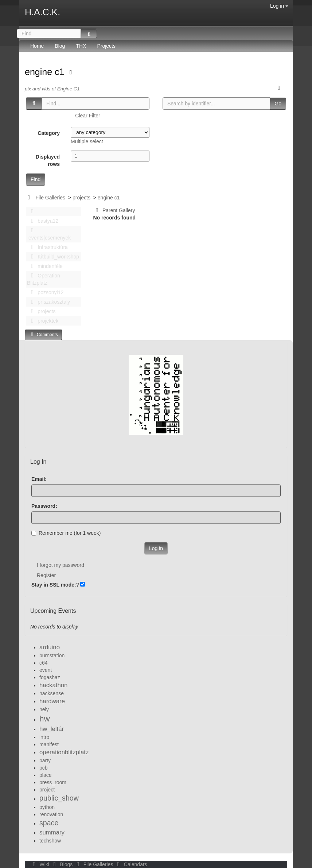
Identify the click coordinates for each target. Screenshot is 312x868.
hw (45, 719)
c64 (44, 663)
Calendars (131, 864)
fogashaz (50, 677)
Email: (39, 479)
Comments (43, 334)
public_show (59, 798)
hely (44, 709)
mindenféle (45, 266)
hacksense (52, 693)
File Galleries (50, 198)
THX (81, 46)
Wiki (40, 864)
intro (44, 737)
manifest (49, 744)
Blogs (62, 864)
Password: (44, 506)
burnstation (52, 655)
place (45, 775)
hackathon (53, 685)
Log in (279, 6)
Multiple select (87, 141)
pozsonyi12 (45, 292)
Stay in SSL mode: (54, 585)
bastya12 (43, 221)
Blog (60, 46)
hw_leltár (52, 729)
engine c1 (46, 72)
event (46, 670)
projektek (43, 321)
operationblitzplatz (64, 752)
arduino (50, 647)
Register (46, 575)
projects (81, 198)
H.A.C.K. (42, 12)
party (45, 760)
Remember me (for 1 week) (66, 533)
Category (49, 133)
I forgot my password (61, 565)
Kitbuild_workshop (53, 257)
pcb (44, 768)
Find (36, 179)
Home (37, 46)
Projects (106, 46)
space (49, 823)
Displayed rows (48, 160)
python (47, 807)
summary (52, 832)
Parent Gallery (114, 210)
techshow (50, 841)
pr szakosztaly (48, 302)
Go (278, 104)
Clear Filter (87, 116)
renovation (51, 814)
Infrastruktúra (47, 247)
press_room (53, 782)
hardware (52, 701)
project (47, 790)
